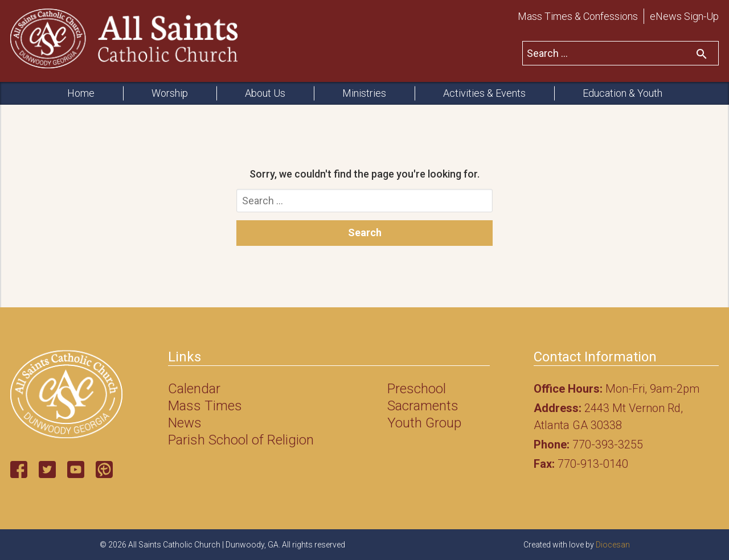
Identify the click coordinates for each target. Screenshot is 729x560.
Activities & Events (484, 93)
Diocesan (613, 545)
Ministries (364, 93)
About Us (265, 93)
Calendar (194, 389)
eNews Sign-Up (684, 16)
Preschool (417, 389)
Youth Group (424, 423)
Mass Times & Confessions (578, 16)
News (185, 423)
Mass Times (205, 406)
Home (81, 93)
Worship (170, 93)
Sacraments (423, 406)
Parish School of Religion (241, 440)
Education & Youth (622, 93)
